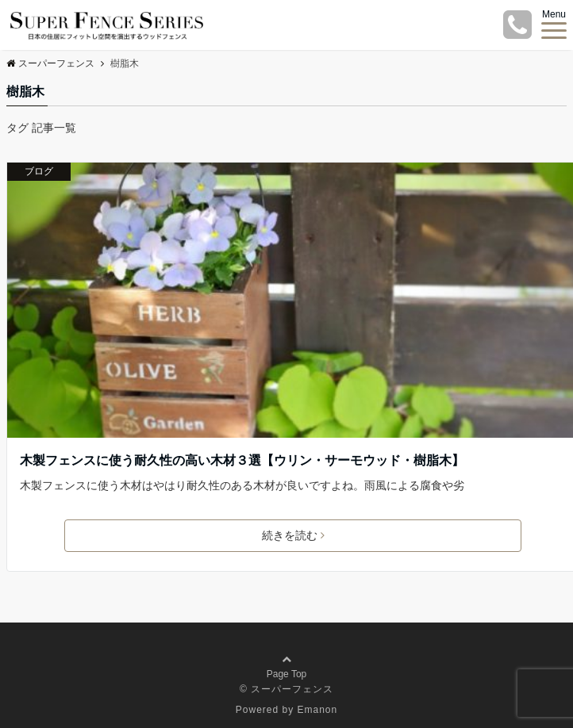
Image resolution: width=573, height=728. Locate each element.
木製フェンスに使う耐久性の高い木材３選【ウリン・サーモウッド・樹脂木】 (242, 460)
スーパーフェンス (50, 63)
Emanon (318, 710)
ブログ (39, 171)
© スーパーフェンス (286, 689)
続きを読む (293, 535)
